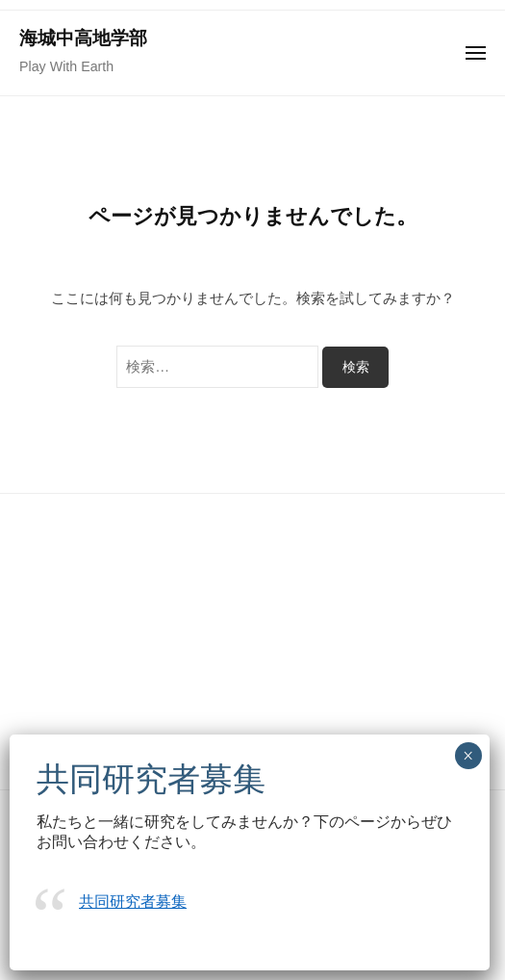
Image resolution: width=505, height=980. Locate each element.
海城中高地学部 (83, 38)
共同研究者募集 (133, 902)
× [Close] (468, 756)
